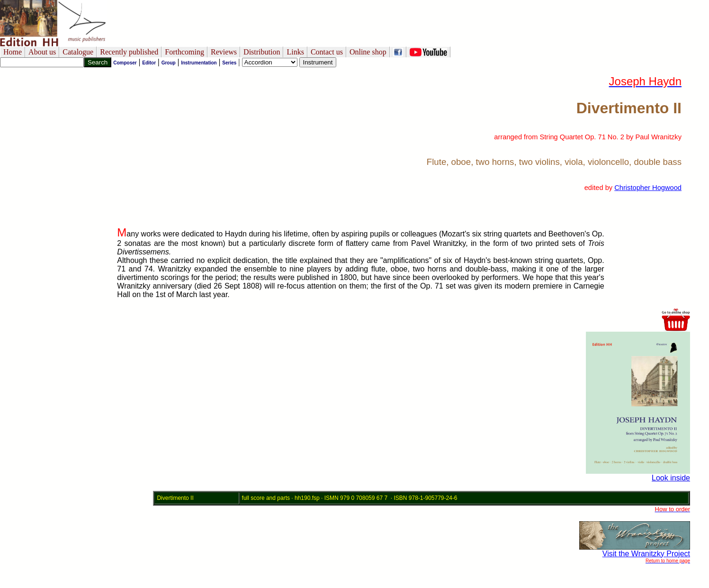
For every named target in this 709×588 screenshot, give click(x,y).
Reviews (224, 52)
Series (229, 63)
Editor (149, 63)
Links (295, 52)
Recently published (129, 52)
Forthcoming (184, 52)
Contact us (327, 52)
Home (13, 52)
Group (169, 63)
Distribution (262, 52)
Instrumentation (199, 63)
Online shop (368, 52)
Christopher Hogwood (648, 188)
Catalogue (78, 52)
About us (42, 52)
